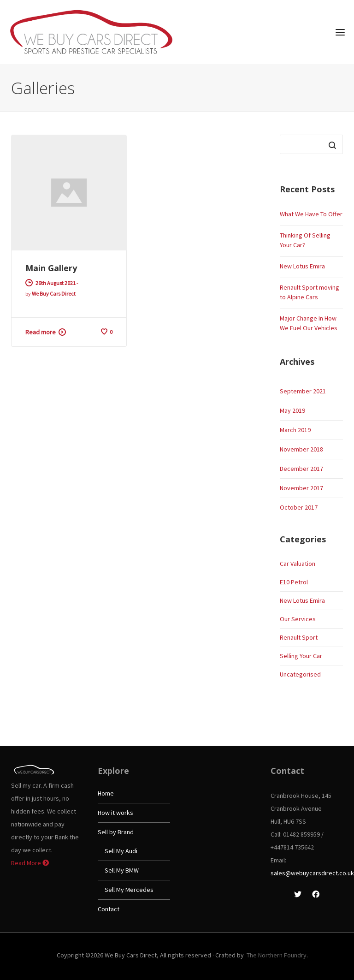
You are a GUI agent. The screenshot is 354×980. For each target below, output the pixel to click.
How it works (115, 813)
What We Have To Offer (311, 214)
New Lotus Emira (302, 266)
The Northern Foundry (277, 955)
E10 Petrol (294, 582)
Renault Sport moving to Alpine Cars (310, 292)
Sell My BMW (122, 870)
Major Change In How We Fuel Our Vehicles (309, 323)
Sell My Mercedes (129, 890)
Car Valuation (298, 564)
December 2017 (301, 469)
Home (106, 793)
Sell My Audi (121, 851)
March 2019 (295, 430)
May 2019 (292, 410)
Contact (109, 909)
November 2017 (301, 488)
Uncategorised (300, 674)
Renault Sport (299, 637)
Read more (41, 332)
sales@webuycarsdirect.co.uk (312, 873)
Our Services (298, 619)
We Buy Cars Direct (54, 294)
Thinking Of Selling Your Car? (305, 240)
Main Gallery (51, 268)
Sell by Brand (116, 832)
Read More (30, 863)
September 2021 (303, 391)
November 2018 (301, 449)
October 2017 (299, 507)
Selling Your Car (301, 656)
